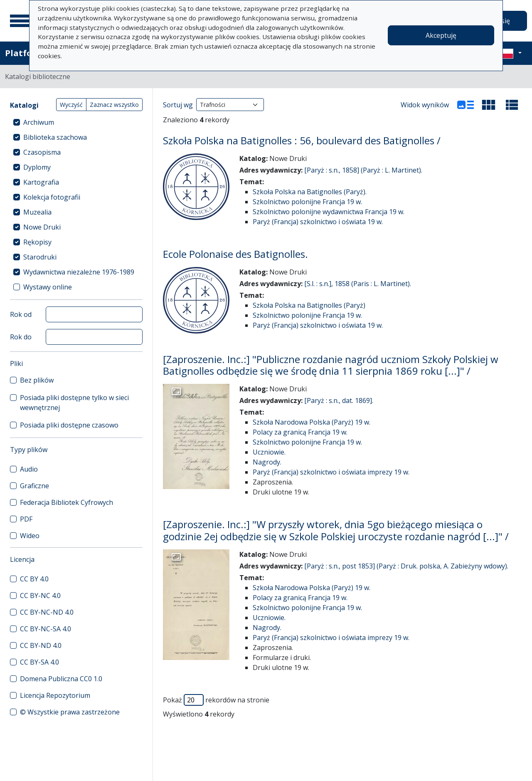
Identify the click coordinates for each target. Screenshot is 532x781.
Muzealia (37, 212)
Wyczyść (71, 105)
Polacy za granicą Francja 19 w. (300, 432)
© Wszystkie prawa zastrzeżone (70, 712)
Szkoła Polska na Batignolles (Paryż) (309, 305)
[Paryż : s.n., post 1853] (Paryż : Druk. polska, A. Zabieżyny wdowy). (406, 566)
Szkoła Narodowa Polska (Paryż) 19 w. (312, 422)
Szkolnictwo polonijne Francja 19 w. (307, 202)
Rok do (21, 337)
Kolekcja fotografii (52, 197)
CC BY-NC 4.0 (40, 596)
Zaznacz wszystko (114, 105)
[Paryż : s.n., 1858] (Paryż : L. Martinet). (363, 170)
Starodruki (40, 257)
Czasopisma (42, 152)
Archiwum (39, 122)
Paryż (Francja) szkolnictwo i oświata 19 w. (318, 222)
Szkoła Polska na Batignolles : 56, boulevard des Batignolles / (302, 140)
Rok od (21, 314)
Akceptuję (441, 35)
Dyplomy (37, 167)
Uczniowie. (269, 452)
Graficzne (34, 486)
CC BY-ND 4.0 (41, 645)
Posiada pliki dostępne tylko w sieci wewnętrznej (74, 403)
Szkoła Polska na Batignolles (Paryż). (310, 192)
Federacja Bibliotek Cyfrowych (66, 502)
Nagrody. (267, 462)
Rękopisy (37, 242)
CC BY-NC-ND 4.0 (47, 612)
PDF (26, 519)
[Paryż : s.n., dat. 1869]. (339, 400)
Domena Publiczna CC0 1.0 (61, 679)
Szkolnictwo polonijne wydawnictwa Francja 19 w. (329, 212)
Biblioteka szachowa (55, 137)
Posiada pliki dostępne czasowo (69, 425)
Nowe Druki (42, 227)
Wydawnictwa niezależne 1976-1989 (79, 272)
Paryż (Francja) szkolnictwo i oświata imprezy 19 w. (331, 472)
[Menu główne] (20, 21)
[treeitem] (76, 122)
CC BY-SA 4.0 (39, 662)
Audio (29, 469)
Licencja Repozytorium (55, 695)
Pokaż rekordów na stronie (216, 700)
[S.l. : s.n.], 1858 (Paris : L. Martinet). (358, 284)
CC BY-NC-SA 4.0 (46, 629)
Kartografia (41, 182)
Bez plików (37, 380)
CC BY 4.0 (34, 579)
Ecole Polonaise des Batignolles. (235, 254)
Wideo (30, 536)
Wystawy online (48, 287)
